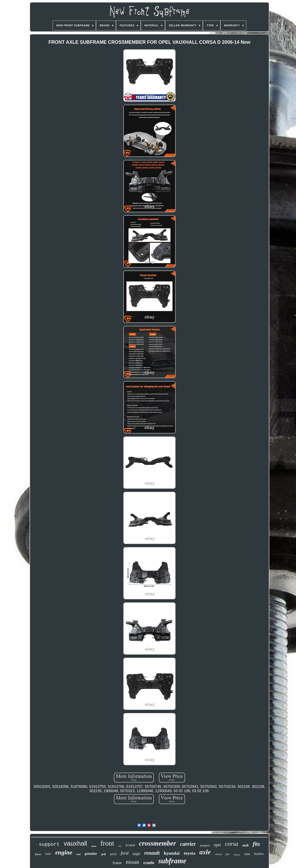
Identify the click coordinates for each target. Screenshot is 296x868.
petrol (113, 854)
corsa (231, 844)
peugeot (205, 845)
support (49, 844)
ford (125, 853)
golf (103, 854)
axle (205, 852)
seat (79, 854)
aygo (136, 854)
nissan (132, 862)
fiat (227, 854)
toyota (190, 853)
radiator (237, 855)
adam (94, 846)
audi (245, 845)
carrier (188, 844)
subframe (172, 861)
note (247, 854)
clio (120, 846)
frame (117, 863)
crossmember (157, 843)
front (107, 843)
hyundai (172, 853)
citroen (218, 854)
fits (256, 844)
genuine (91, 854)
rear (48, 854)
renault (152, 853)
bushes (259, 854)
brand (130, 845)
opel (217, 845)
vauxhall (75, 843)
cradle (149, 863)
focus (38, 854)
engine (64, 852)
